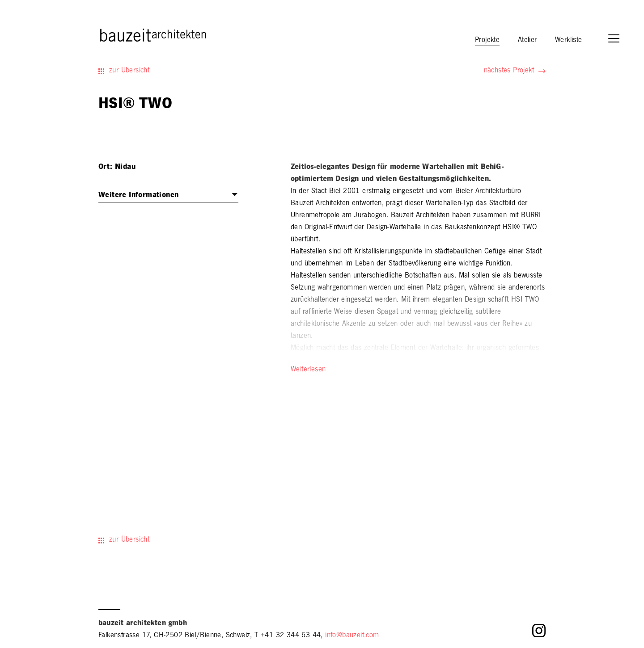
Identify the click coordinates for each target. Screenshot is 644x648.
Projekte (487, 41)
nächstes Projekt (509, 71)
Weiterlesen (308, 370)
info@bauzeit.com (352, 636)
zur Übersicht (129, 71)
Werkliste (569, 41)
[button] (618, 40)
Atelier (527, 41)
